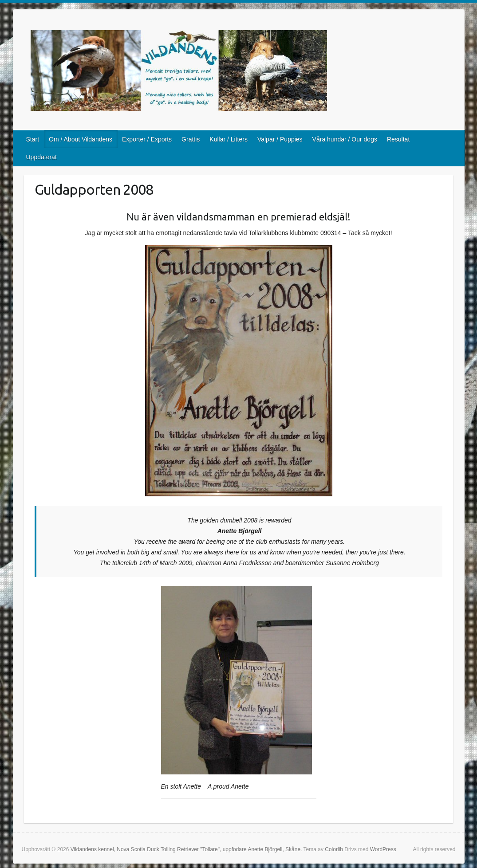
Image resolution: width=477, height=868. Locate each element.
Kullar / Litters (229, 139)
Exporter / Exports (147, 139)
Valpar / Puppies (280, 139)
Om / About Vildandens (81, 139)
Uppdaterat (41, 157)
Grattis (191, 139)
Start (33, 139)
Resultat (398, 139)
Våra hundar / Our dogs (345, 139)
